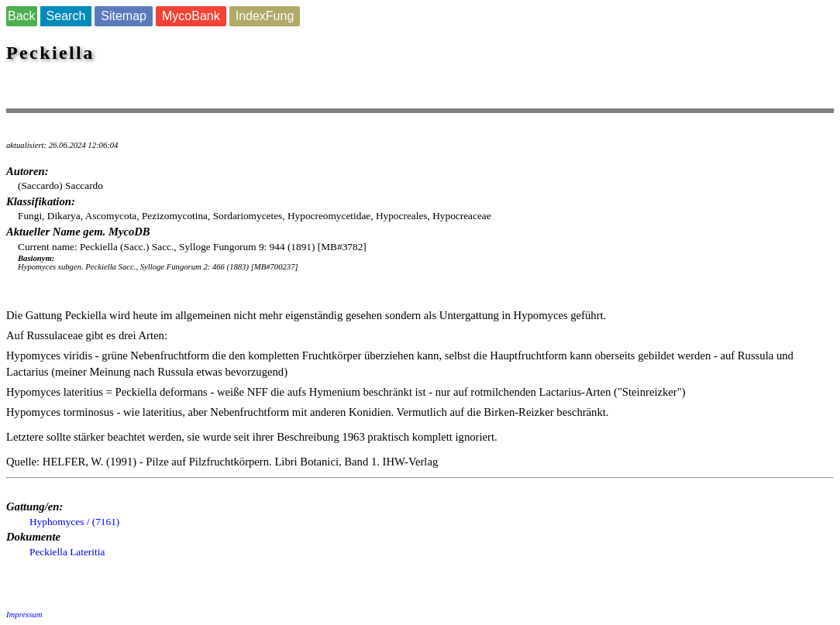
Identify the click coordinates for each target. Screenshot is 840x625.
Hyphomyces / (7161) (74, 522)
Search (66, 16)
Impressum (24, 615)
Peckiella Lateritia (67, 552)
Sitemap (124, 16)
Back (22, 16)
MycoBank (191, 16)
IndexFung (265, 16)
